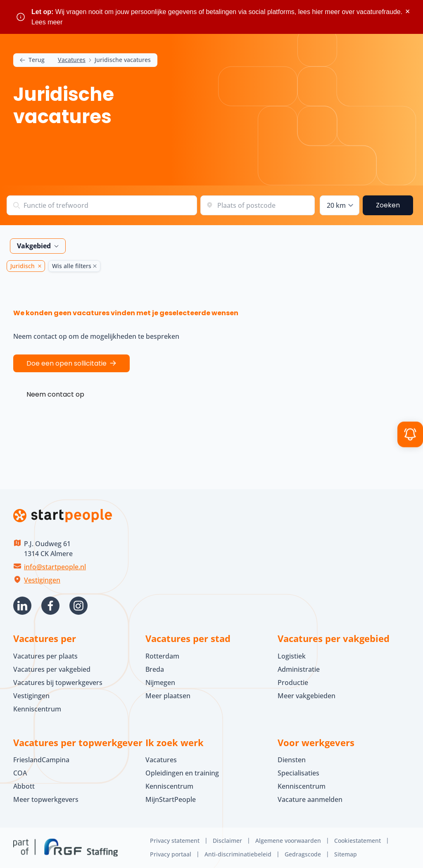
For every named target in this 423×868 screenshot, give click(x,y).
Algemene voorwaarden (288, 841)
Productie (293, 683)
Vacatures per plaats (45, 656)
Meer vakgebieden (307, 696)
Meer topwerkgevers (46, 799)
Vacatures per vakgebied (52, 669)
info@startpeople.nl (55, 567)
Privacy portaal (171, 854)
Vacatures (72, 60)
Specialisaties (298, 773)
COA (20, 773)
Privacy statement (175, 841)
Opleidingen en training (182, 773)
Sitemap (346, 854)
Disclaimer (227, 841)
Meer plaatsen (168, 696)
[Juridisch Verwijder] (38, 266)
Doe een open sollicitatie (67, 363)
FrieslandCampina (41, 760)
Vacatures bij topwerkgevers (58, 683)
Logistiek (292, 656)
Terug (32, 60)
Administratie (299, 669)
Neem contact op (55, 394)
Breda (155, 669)
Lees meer (47, 22)
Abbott (25, 786)
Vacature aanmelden (310, 799)
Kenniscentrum (37, 709)
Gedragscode (303, 854)
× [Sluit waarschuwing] (408, 11)
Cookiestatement (358, 841)
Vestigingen (42, 580)
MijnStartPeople (171, 799)
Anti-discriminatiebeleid (238, 854)
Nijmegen (160, 683)
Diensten (292, 760)
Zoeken (388, 205)
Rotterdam (162, 656)
